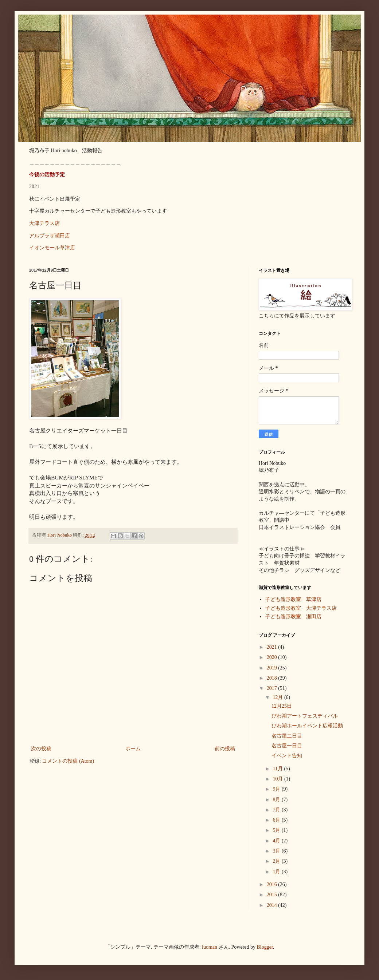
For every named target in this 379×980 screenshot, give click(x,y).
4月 (277, 841)
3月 (277, 851)
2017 (273, 688)
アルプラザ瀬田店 (50, 236)
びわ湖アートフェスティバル (305, 716)
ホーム (133, 749)
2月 (277, 861)
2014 (273, 905)
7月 (277, 810)
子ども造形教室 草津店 (293, 599)
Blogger (265, 947)
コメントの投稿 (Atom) (68, 761)
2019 (273, 668)
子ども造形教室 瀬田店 (293, 617)
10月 (278, 779)
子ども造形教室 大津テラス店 (301, 608)
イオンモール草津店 (52, 248)
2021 (273, 647)
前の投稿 (225, 749)
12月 (278, 697)
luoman (210, 947)
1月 (277, 872)
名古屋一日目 (287, 746)
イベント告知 (287, 756)
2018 (273, 678)
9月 (277, 789)
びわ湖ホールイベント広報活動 (307, 726)
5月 (277, 830)
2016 (273, 884)
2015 (273, 895)
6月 (277, 820)
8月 (277, 800)
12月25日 (282, 706)
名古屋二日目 (287, 736)
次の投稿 (41, 749)
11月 (278, 769)
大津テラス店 (44, 223)
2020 (273, 657)
